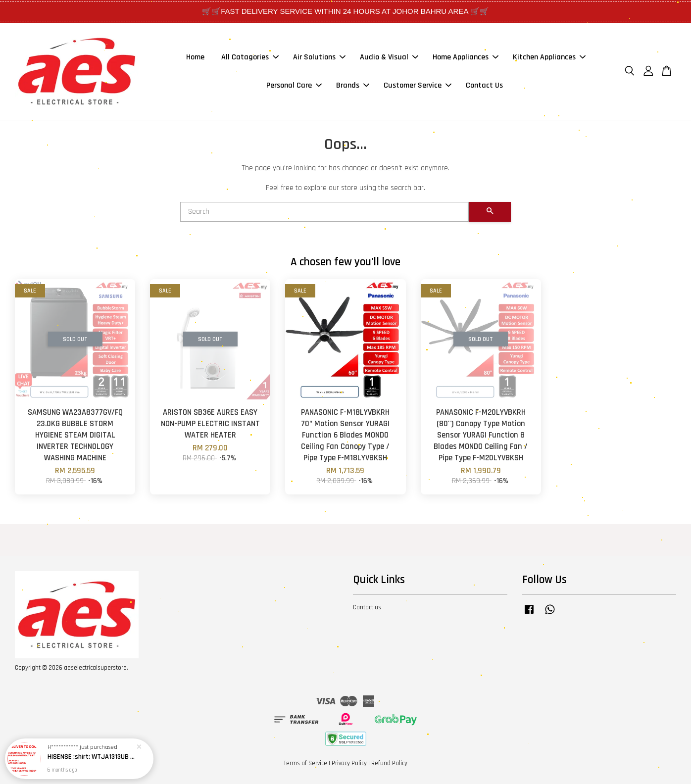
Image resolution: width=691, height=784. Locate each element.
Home (195, 57)
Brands (353, 85)
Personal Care (294, 85)
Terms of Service (305, 763)
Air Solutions (319, 57)
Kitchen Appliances (549, 57)
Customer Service (418, 85)
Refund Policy (389, 763)
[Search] (324, 212)
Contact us (367, 607)
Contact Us (484, 85)
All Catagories (250, 57)
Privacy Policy (349, 763)
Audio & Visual (389, 57)
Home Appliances (466, 57)
